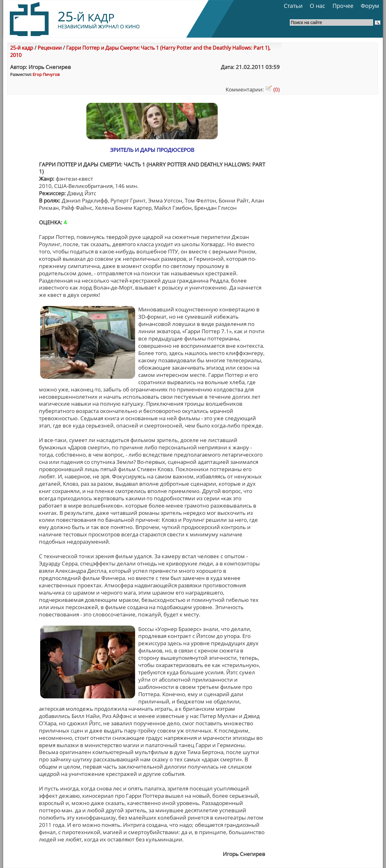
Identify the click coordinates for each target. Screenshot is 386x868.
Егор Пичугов (46, 74)
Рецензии (50, 48)
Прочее (343, 6)
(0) (272, 89)
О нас (318, 6)
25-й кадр (22, 48)
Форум (370, 6)
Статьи (293, 6)
